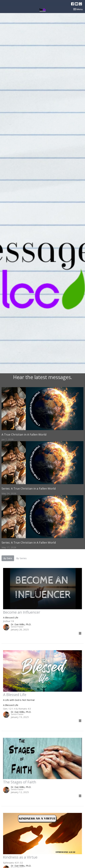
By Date (8, 558)
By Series (21, 558)
